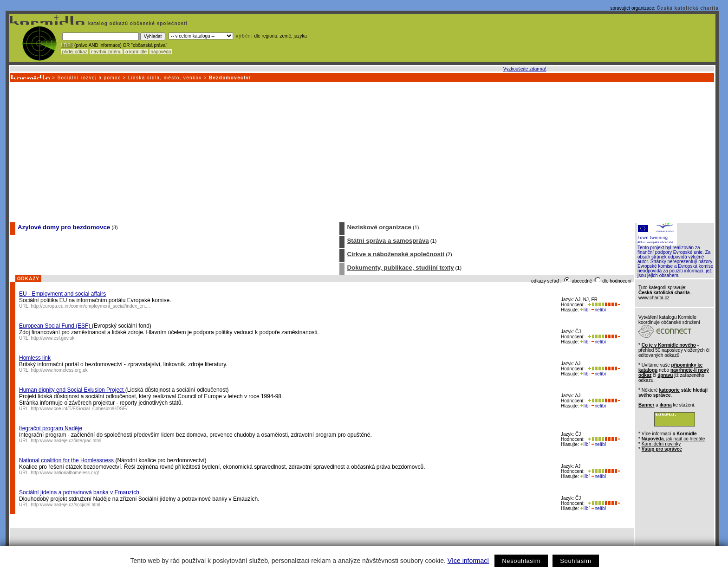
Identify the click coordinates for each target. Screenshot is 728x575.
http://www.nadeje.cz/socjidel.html (66, 505)
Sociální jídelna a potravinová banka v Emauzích (79, 492)
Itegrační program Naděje (51, 428)
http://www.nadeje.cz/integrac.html (66, 441)
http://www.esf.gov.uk (53, 338)
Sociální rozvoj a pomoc (89, 78)
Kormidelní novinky (661, 444)
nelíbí (598, 310)
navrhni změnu (106, 52)
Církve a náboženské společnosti (396, 254)
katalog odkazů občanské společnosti (137, 23)
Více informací (468, 561)
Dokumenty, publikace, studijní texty (400, 268)
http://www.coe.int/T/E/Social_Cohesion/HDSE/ (79, 409)
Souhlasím (575, 561)
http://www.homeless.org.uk (59, 370)
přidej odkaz (75, 52)
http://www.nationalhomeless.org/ (65, 473)
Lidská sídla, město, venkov (165, 78)
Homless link (35, 358)
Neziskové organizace (379, 227)
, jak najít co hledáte (673, 439)
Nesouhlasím (521, 561)
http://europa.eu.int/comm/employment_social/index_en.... (91, 306)
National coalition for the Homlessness (67, 460)
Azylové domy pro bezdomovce (64, 227)
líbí (585, 310)
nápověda (161, 52)
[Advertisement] (362, 152)
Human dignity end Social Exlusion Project (72, 390)
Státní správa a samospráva (388, 241)
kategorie (669, 390)
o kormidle (136, 52)
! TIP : (67, 45)
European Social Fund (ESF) (55, 326)
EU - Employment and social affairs (62, 294)
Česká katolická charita (688, 8)
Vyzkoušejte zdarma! (525, 69)
